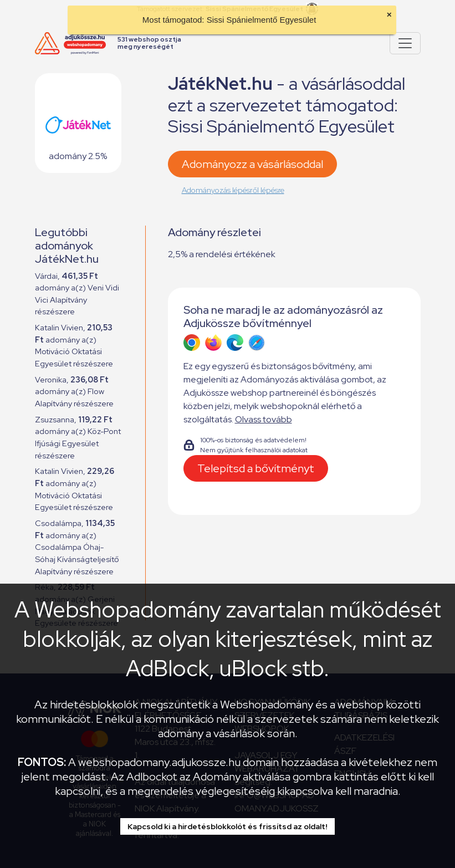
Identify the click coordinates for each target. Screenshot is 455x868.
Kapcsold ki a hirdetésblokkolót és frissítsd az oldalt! (227, 826)
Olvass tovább (264, 419)
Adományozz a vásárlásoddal (252, 164)
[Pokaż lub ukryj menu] (405, 43)
